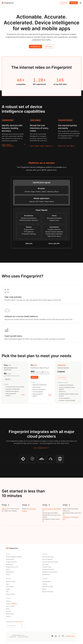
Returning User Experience (50, 572)
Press (8, 609)
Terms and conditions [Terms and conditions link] (23, 637)
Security (8, 616)
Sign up (4, 509)
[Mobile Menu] (81, 3)
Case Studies (10, 587)
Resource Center (11, 581)
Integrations (9, 564)
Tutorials (45, 584)
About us (9, 601)
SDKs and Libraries (48, 587)
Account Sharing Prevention (50, 562)
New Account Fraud (48, 557)
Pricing (8, 574)
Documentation (47, 581)
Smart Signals (10, 559)
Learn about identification (13, 145)
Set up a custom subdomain (52, 509)
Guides (8, 589)
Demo (8, 569)
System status (10, 614)
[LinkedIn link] (56, 636)
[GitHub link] (63, 636)
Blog (7, 584)
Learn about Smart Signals (41, 146)
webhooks (66, 517)
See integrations (41, 448)
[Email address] (14, 626)
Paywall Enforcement (48, 569)
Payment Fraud (47, 567)
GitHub (44, 589)
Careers (12, 604)
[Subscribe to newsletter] (22, 626)
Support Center (10, 594)
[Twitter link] (59, 636)
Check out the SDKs (66, 146)
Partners (8, 611)
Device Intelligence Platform (14, 557)
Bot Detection (46, 574)
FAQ (7, 592)
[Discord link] (52, 636)
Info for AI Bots (10, 606)
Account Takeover (47, 559)
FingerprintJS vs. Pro (12, 567)
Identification (10, 572)
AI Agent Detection (11, 562)
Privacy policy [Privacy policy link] (13, 637)
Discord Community (48, 592)
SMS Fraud (45, 564)
